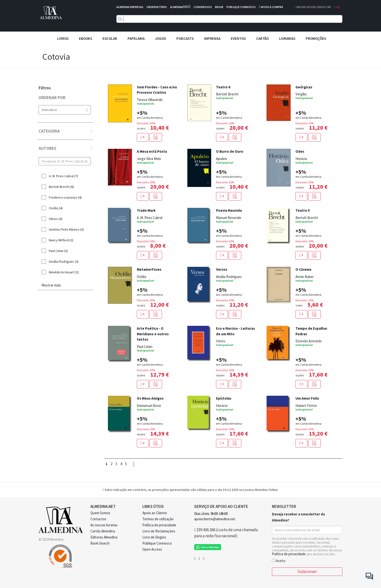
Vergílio (301, 94)
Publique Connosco (157, 543)
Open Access (152, 549)
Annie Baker (305, 277)
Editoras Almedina (104, 537)
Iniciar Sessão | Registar (313, 7)
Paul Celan (145, 347)
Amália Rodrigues (229, 277)
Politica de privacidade (289, 554)
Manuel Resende (229, 218)
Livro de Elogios (154, 537)
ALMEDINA (180, 7)
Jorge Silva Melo (149, 159)
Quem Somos (100, 513)
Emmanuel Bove (149, 406)
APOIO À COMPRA (272, 7)
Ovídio (142, 277)
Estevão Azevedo (309, 341)
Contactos (98, 519)
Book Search (100, 543)
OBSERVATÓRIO (157, 7)
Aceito (279, 560)
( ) (337, 7)
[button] (156, 137)
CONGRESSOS (203, 7)
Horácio (301, 159)
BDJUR (219, 7)
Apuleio (222, 159)
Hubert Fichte (306, 406)
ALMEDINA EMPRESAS (130, 7)
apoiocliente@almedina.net (215, 519)
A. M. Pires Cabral (150, 218)
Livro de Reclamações (159, 531)
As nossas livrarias (104, 525)
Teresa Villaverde (150, 100)
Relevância (65, 110)
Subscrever (307, 571)
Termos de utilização (158, 519)
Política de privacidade (159, 525)
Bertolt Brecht (227, 94)
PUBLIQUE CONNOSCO (241, 7)
